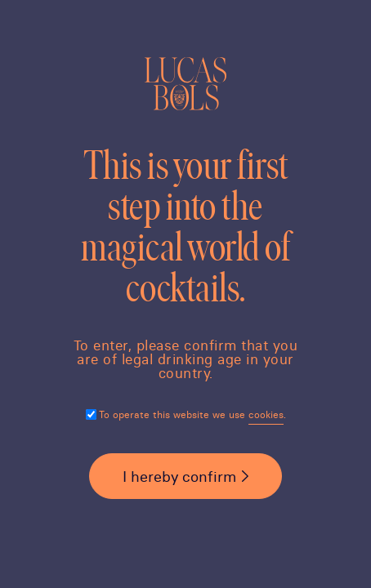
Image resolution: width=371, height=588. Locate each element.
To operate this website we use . (192, 414)
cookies (266, 414)
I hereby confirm (179, 477)
